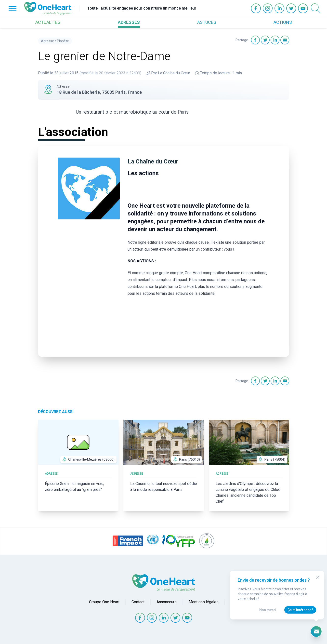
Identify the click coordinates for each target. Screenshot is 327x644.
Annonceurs (167, 602)
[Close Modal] (318, 577)
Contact (138, 602)
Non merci (268, 610)
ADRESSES (129, 22)
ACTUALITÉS (48, 22)
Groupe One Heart (104, 602)
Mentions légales (204, 602)
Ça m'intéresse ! (300, 610)
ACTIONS (283, 22)
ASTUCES (207, 22)
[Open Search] (316, 8)
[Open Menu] (13, 8)
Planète (63, 41)
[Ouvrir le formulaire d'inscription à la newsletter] (316, 631)
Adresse (47, 41)
